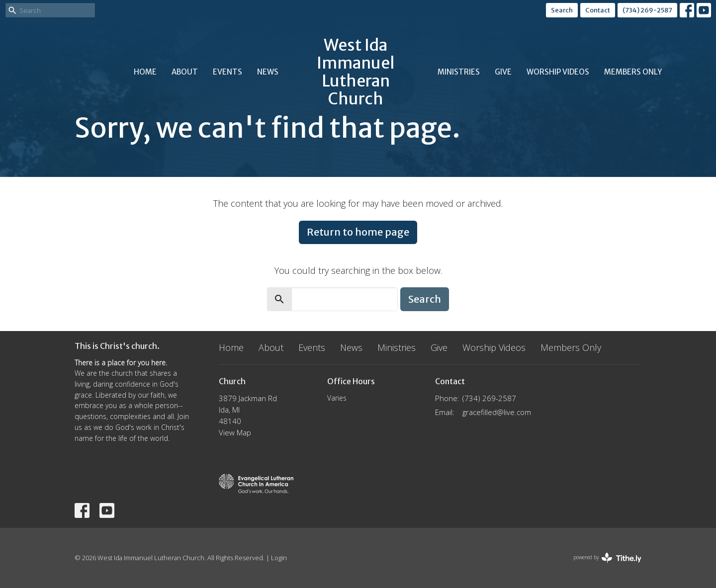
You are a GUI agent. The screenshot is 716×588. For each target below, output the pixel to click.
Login (279, 558)
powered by (607, 558)
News (268, 72)
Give (503, 72)
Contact (598, 10)
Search (562, 10)
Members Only (633, 72)
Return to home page (358, 232)
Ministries (459, 72)
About (185, 72)
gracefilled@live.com (497, 412)
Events (227, 72)
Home (145, 72)
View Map (235, 432)
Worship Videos (558, 72)
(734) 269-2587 (647, 10)
